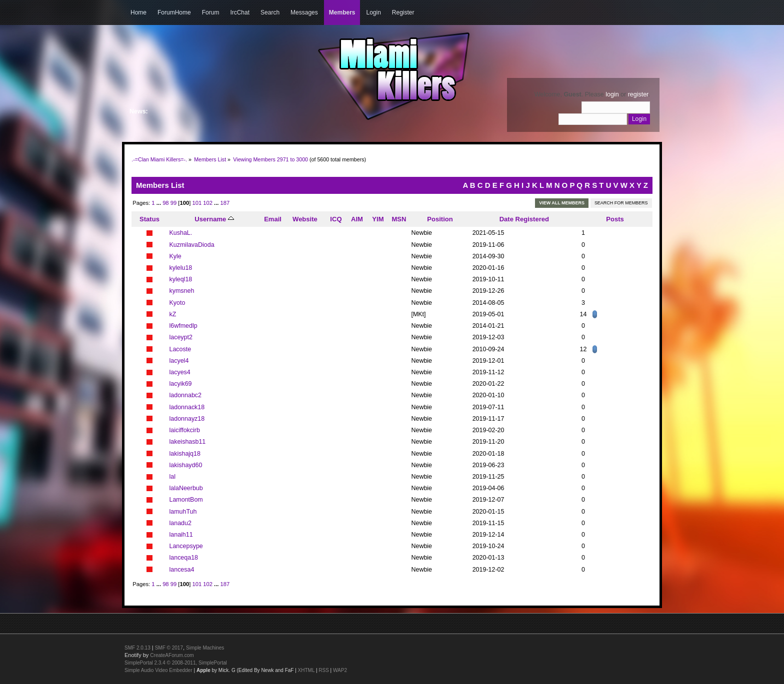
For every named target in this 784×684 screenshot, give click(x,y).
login (612, 94)
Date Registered (524, 219)
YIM (378, 219)
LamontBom (186, 500)
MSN (399, 219)
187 (225, 203)
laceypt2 (181, 337)
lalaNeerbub (186, 488)
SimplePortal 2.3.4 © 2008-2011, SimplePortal (176, 663)
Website (305, 219)
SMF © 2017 (169, 648)
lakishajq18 (185, 454)
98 (165, 203)
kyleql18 (181, 279)
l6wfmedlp (183, 326)
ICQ (336, 219)
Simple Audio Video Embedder (158, 670)
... (159, 203)
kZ (173, 314)
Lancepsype (186, 546)
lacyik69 (181, 384)
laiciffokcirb (185, 430)
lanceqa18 (184, 558)
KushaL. (181, 233)
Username (214, 219)
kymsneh (182, 291)
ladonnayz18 (187, 419)
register (638, 94)
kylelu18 (181, 268)
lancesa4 (182, 570)
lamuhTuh (183, 512)
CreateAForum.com (172, 655)
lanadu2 (180, 523)
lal (172, 477)
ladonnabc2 (185, 395)
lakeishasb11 (188, 442)
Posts (615, 219)
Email (273, 219)
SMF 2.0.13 (137, 648)
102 (208, 203)
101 (197, 203)
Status (149, 219)
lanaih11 (181, 535)
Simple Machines (205, 648)
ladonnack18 (187, 407)
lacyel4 (179, 361)
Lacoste (180, 349)
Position (440, 219)
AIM (357, 219)
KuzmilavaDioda (192, 245)
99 (173, 203)
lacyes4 (180, 372)
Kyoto (177, 303)
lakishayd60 (186, 465)
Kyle (175, 256)
